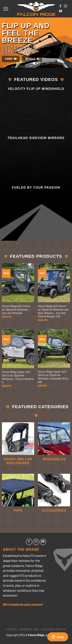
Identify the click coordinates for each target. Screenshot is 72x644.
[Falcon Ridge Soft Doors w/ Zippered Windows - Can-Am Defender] (18, 283)
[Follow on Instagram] (65, 6)
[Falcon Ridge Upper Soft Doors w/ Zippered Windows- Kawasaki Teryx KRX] (54, 349)
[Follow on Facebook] (60, 6)
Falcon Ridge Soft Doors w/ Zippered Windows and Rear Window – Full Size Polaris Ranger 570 (53, 311)
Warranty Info (29, 629)
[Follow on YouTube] (60, 11)
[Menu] (6, 9)
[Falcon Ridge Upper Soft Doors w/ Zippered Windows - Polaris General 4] (18, 349)
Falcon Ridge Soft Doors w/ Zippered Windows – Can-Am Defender (16, 310)
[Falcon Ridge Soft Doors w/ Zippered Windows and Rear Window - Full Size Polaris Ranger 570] (54, 283)
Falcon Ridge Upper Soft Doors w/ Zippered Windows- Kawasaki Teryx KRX (53, 377)
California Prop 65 (54, 629)
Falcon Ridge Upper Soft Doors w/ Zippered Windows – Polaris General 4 (18, 377)
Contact (12, 629)
